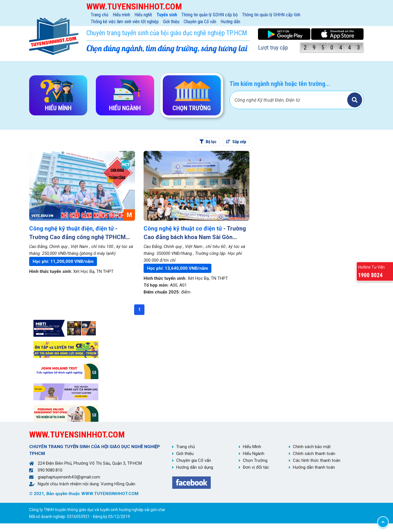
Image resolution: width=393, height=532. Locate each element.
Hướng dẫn (230, 22)
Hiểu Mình (252, 447)
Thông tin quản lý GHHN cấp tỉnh (271, 15)
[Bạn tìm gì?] (289, 100)
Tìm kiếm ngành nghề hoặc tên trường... (280, 84)
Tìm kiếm (355, 100)
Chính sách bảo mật (312, 447)
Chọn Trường (255, 460)
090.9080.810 (50, 470)
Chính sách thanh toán (314, 454)
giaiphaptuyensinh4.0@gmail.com (69, 477)
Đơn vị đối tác (256, 467)
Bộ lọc (208, 142)
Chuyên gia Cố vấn (200, 22)
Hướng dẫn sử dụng (195, 467)
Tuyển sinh (167, 15)
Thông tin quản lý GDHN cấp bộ (210, 15)
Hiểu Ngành (254, 454)
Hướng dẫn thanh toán (314, 467)
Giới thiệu (171, 22)
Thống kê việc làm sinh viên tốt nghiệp (125, 22)
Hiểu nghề (143, 15)
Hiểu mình (121, 15)
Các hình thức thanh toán (317, 460)
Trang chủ (100, 15)
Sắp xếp (236, 142)
